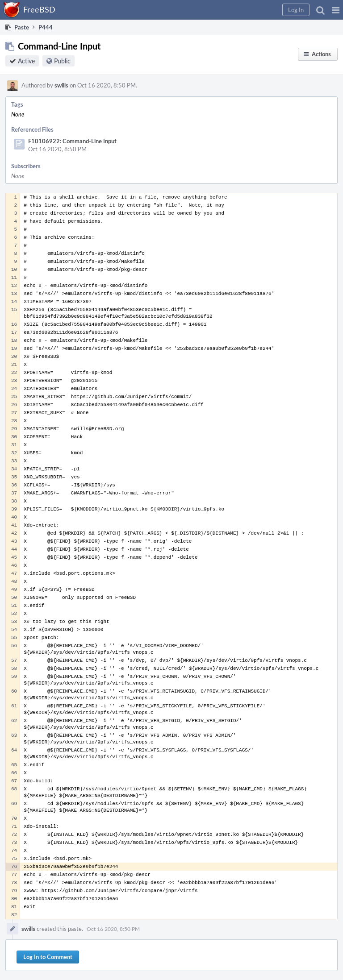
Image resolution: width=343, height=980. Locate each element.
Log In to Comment (48, 957)
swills (61, 85)
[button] (336, 10)
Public (62, 61)
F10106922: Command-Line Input (72, 141)
